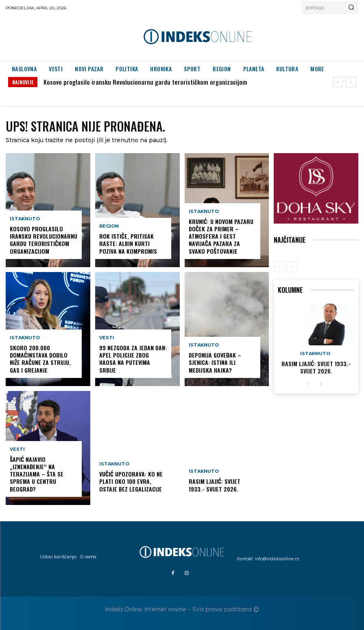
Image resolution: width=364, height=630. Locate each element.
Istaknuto (25, 219)
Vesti (17, 449)
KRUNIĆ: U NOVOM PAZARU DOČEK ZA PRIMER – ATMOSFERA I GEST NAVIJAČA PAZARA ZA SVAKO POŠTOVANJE (221, 236)
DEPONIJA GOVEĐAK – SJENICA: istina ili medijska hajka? (215, 362)
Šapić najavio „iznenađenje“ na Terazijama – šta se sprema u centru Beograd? (37, 474)
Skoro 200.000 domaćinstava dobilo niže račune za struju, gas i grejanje (40, 359)
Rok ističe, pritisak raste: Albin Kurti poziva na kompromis (128, 243)
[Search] (351, 8)
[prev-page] (279, 267)
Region (109, 226)
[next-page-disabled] (292, 267)
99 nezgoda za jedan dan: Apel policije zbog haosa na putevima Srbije (133, 359)
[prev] (338, 82)
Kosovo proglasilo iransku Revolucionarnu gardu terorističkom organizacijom (145, 82)
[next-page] (321, 384)
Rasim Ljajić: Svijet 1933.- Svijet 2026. (215, 485)
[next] (351, 82)
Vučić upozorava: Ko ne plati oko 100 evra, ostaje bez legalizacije (131, 481)
